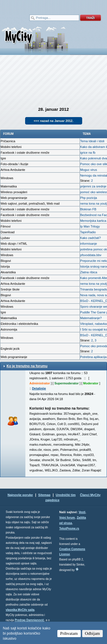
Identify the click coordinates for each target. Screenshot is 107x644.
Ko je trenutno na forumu (27, 366)
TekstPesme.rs (69, 529)
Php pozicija (89, 198)
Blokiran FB (88, 209)
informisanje (89, 244)
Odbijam (93, 633)
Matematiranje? (91, 318)
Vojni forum (67, 518)
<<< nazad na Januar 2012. (53, 121)
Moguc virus (89, 170)
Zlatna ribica (89, 272)
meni (27, 6)
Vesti (82, 512)
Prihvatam (69, 633)
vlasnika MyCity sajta (20, 610)
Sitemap (44, 495)
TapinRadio (88, 232)
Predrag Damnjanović (30, 620)
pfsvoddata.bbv (91, 255)
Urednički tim (66, 495)
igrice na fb (88, 153)
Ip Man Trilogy (90, 226)
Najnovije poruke (20, 495)
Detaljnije (39, 388)
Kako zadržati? (91, 238)
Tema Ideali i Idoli (92, 141)
